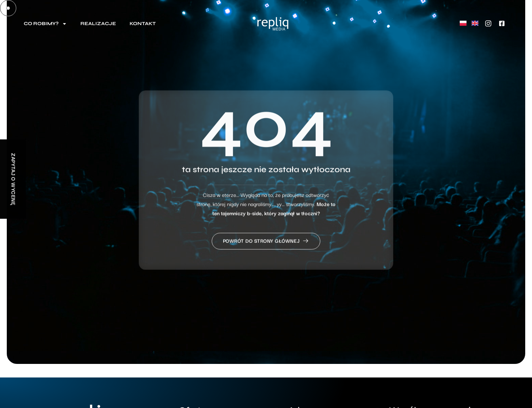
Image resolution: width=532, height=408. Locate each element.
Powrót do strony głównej (266, 251)
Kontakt (143, 24)
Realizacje (98, 24)
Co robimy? (45, 24)
